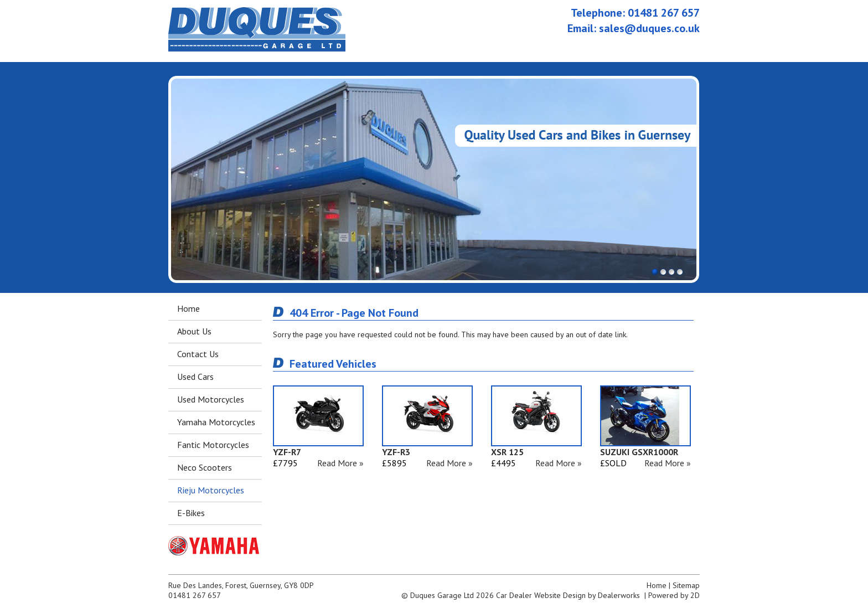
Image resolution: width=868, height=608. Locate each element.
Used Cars (195, 377)
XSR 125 (507, 452)
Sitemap (686, 585)
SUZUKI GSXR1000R (639, 452)
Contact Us (198, 354)
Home (188, 308)
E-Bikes (191, 513)
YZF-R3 (396, 452)
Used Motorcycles (211, 399)
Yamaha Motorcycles (216, 422)
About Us (194, 331)
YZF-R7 (287, 452)
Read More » (340, 463)
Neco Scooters (205, 467)
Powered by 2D (674, 595)
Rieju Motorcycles (211, 490)
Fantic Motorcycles (213, 445)
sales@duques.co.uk (649, 28)
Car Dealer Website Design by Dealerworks (568, 595)
